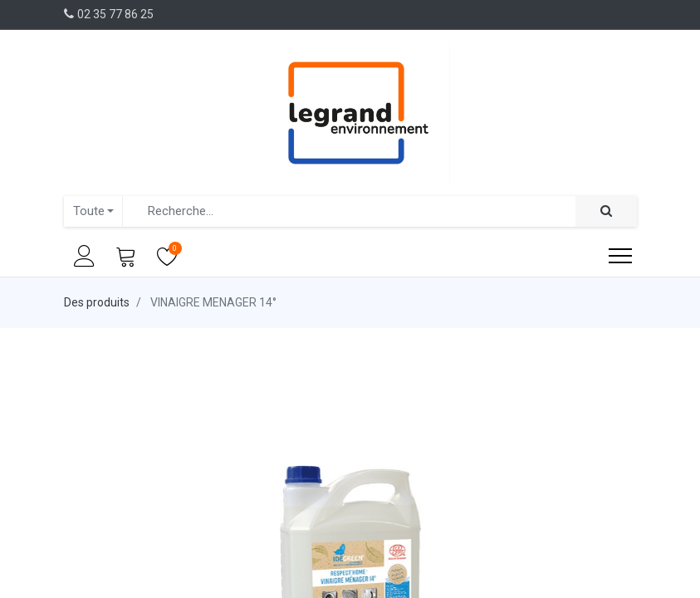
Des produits (97, 302)
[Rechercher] (606, 211)
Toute (89, 211)
